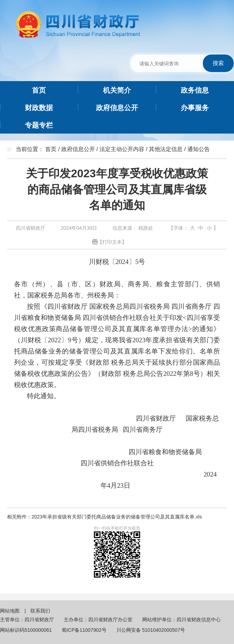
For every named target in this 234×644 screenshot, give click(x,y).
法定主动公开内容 (122, 149)
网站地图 (11, 611)
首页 (51, 149)
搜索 (218, 63)
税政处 (145, 228)
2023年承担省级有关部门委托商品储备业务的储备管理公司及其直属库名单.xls (117, 517)
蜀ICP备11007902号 (84, 630)
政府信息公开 (78, 149)
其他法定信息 (166, 149)
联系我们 (40, 611)
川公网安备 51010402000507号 (151, 630)
